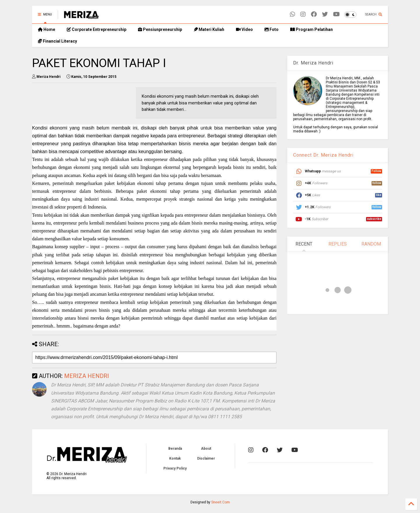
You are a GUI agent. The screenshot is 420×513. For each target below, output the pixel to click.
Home (47, 29)
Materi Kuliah (209, 29)
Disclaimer (206, 458)
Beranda (175, 449)
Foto (272, 29)
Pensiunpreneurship (160, 29)
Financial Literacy (57, 41)
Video (244, 29)
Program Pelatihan (311, 29)
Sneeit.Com (220, 502)
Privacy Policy (175, 468)
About (206, 449)
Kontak (175, 458)
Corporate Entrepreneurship (97, 29)
